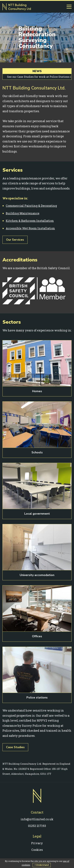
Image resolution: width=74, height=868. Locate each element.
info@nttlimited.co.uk (37, 819)
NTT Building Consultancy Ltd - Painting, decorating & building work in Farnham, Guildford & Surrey (17, 7)
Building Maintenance (23, 213)
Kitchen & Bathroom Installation (30, 221)
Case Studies (15, 747)
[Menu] (69, 7)
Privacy (37, 843)
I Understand (42, 865)
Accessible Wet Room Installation (30, 228)
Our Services (15, 240)
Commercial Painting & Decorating (31, 206)
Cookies (37, 850)
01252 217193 (37, 826)
